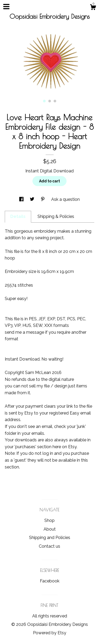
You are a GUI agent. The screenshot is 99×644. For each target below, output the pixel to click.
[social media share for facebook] (22, 199)
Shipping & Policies (56, 216)
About (50, 529)
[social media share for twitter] (33, 199)
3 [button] (55, 101)
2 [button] (50, 101)
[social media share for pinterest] (43, 199)
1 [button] (44, 101)
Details (18, 216)
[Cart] (93, 8)
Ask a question (65, 199)
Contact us (49, 546)
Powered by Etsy (50, 633)
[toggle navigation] (6, 7)
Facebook (50, 581)
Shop (49, 520)
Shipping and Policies (50, 538)
